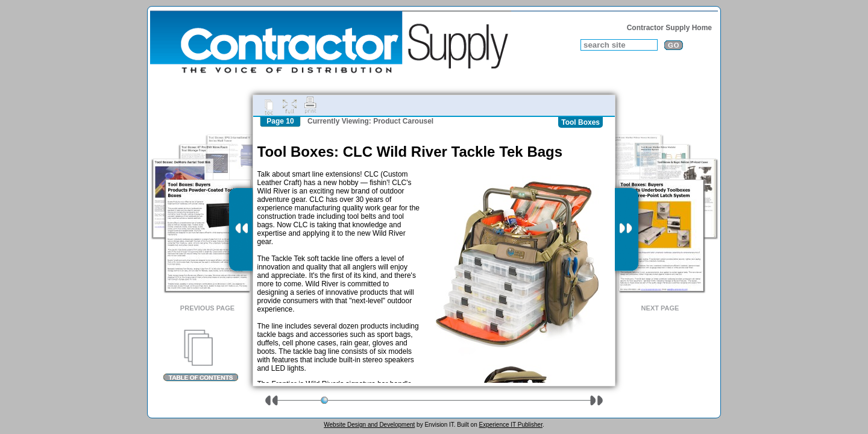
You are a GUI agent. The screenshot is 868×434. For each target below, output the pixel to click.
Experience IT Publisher (510, 425)
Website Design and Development (369, 425)
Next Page (660, 308)
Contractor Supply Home (669, 28)
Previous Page (207, 308)
